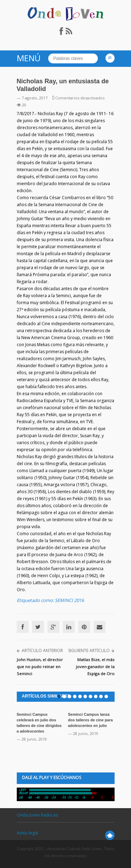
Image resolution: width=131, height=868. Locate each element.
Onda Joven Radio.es (37, 815)
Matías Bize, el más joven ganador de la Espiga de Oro (95, 667)
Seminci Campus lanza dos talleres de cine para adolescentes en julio (90, 720)
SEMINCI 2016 (69, 600)
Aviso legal (27, 833)
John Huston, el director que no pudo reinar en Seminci (40, 667)
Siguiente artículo (89, 650)
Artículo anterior (42, 650)
